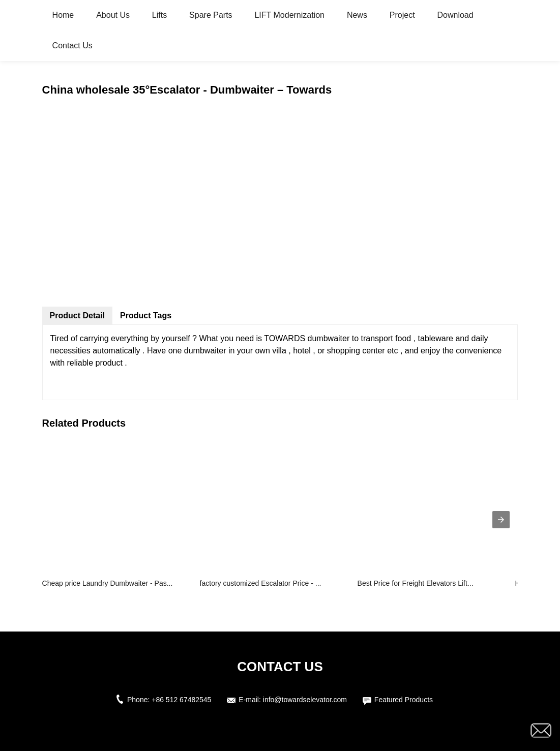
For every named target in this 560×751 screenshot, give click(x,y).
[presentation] (501, 520)
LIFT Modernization (289, 15)
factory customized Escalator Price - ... (261, 583)
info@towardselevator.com (305, 700)
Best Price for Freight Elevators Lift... (416, 583)
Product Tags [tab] (146, 316)
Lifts (159, 15)
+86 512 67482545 (181, 700)
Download (455, 15)
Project (402, 15)
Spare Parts (211, 15)
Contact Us (72, 46)
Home (63, 15)
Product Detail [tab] (77, 316)
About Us (113, 15)
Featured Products (404, 700)
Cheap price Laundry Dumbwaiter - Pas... (108, 583)
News (357, 15)
